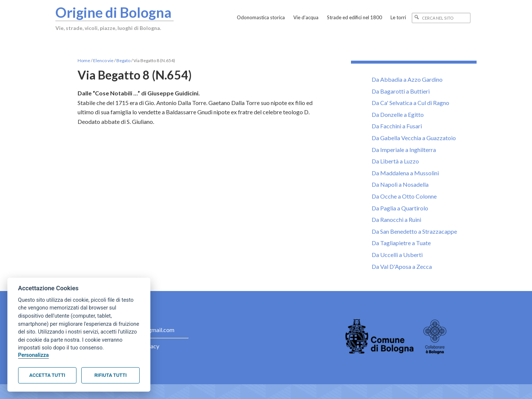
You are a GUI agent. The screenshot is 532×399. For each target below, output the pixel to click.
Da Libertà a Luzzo (395, 161)
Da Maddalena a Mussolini (405, 173)
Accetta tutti (47, 375)
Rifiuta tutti (111, 375)
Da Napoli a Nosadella (400, 184)
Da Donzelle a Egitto (398, 114)
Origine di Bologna (113, 12)
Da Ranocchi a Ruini (396, 219)
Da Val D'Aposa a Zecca (402, 266)
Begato (123, 60)
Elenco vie (103, 60)
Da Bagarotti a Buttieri (401, 91)
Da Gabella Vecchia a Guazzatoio (414, 138)
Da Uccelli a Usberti (397, 255)
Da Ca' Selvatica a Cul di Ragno (410, 103)
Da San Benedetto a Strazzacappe (414, 231)
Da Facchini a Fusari (397, 126)
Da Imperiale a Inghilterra (404, 150)
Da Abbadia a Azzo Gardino (407, 79)
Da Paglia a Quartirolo (400, 208)
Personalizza (33, 355)
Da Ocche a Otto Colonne (404, 196)
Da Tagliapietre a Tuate (401, 243)
